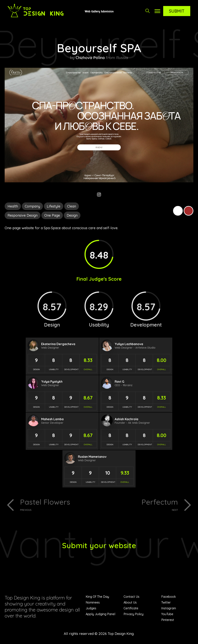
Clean (72, 206)
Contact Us (131, 597)
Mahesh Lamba (52, 419)
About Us (130, 603)
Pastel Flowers (58, 505)
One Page (52, 215)
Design (72, 215)
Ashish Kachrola (126, 419)
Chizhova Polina (90, 58)
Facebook (169, 597)
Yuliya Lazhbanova (129, 344)
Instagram (169, 609)
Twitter (166, 603)
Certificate (131, 609)
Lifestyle (54, 206)
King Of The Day (97, 597)
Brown (189, 211)
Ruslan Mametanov (92, 457)
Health (13, 206)
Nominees (93, 603)
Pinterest (168, 620)
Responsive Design (23, 215)
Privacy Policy (134, 614)
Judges (91, 609)
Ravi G (119, 382)
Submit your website (99, 546)
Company (32, 206)
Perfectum (140, 505)
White (178, 211)
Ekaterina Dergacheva (58, 344)
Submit (177, 11)
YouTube (167, 614)
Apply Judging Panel (100, 614)
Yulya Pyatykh (52, 382)
